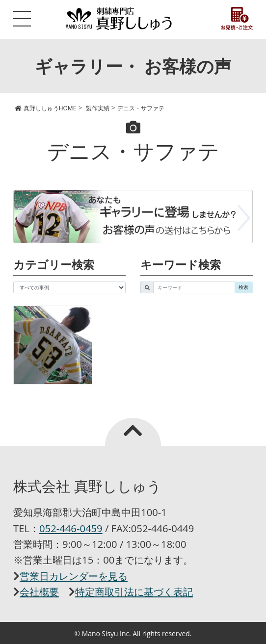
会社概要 (39, 592)
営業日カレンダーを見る (74, 576)
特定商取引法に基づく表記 (134, 592)
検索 (243, 287)
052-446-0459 (71, 528)
